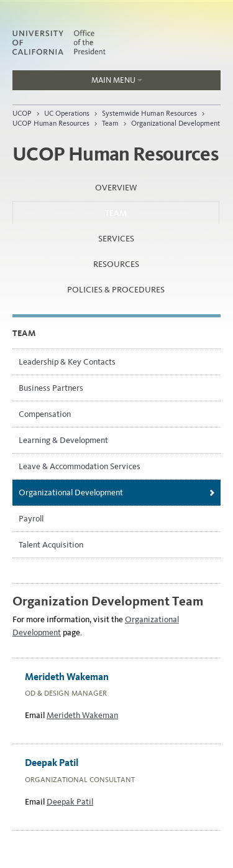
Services (116, 239)
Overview (116, 188)
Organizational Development (176, 123)
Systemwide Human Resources (149, 113)
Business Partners (51, 388)
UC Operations (67, 113)
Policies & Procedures (116, 290)
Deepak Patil (70, 802)
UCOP (22, 113)
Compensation (45, 414)
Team (110, 123)
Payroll (31, 519)
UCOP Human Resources (51, 123)
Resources (116, 264)
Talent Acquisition (51, 545)
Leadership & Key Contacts (67, 362)
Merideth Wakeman (82, 715)
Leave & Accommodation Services (80, 466)
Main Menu (77, 83)
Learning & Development (63, 440)
